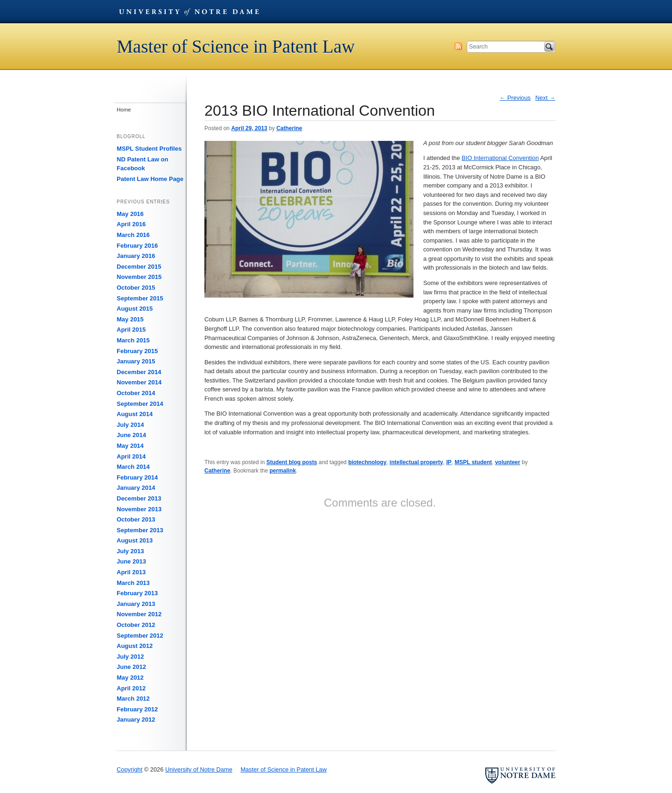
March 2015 (133, 340)
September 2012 (140, 636)
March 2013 (133, 583)
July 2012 (130, 657)
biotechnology (367, 462)
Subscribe (458, 46)
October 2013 (136, 519)
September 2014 (140, 404)
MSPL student (473, 462)
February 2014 (137, 477)
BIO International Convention (500, 158)
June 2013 (131, 561)
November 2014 (139, 382)
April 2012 (131, 688)
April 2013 (131, 572)
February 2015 (137, 351)
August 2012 (135, 646)
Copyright (129, 769)
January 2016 (136, 256)
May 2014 (130, 446)
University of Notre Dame (189, 12)
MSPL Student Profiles (149, 149)
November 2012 (139, 614)
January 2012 (136, 720)
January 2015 (136, 361)
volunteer (508, 462)
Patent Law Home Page (150, 179)
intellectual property (416, 462)
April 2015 (131, 330)
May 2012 (130, 678)
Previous (515, 98)
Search (549, 47)
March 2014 (133, 467)
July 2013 (130, 551)
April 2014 (131, 456)
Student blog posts (292, 462)
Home (124, 110)
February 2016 (137, 246)
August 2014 (135, 414)
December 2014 (139, 372)
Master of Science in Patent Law (236, 46)
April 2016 (131, 224)
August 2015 (135, 309)
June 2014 (131, 435)
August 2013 (135, 540)
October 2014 (136, 393)
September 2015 (140, 298)
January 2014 (136, 488)
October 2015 (136, 288)
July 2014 (130, 425)
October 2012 (136, 625)
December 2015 (139, 267)
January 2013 (136, 604)
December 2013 (139, 498)
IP (449, 462)
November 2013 (139, 509)
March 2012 (133, 699)
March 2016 (133, 235)
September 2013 (140, 530)
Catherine (289, 128)
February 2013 (137, 593)
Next (545, 98)
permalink (283, 471)
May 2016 (130, 214)
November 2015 (139, 277)
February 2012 (137, 709)
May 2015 (130, 319)
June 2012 (131, 667)
